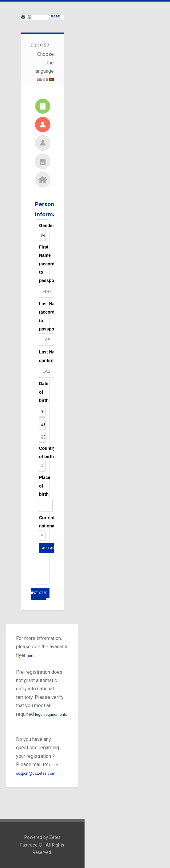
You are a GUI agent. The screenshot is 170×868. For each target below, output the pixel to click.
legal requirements (51, 715)
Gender (47, 226)
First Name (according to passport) (50, 264)
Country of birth (47, 452)
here (31, 656)
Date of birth (44, 392)
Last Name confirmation (52, 356)
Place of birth (45, 486)
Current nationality (50, 522)
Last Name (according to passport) (50, 316)
